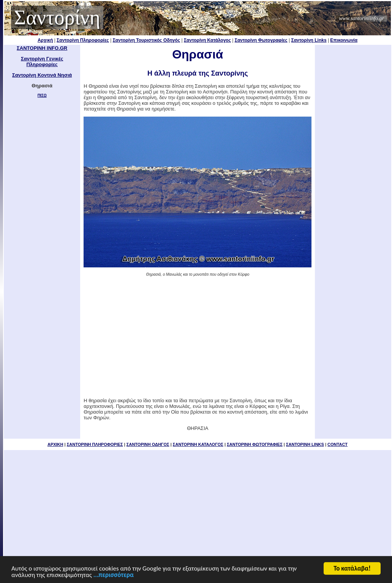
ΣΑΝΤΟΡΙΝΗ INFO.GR (42, 48)
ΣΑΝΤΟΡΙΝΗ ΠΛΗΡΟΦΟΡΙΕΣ (95, 444)
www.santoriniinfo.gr (361, 18)
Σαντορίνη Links (309, 40)
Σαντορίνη (57, 17)
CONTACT (337, 444)
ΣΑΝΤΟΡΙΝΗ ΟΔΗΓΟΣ (148, 444)
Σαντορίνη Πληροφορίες (83, 40)
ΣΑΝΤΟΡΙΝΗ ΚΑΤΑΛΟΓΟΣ (198, 444)
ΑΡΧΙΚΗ (55, 444)
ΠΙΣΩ (42, 96)
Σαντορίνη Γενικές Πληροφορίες (42, 62)
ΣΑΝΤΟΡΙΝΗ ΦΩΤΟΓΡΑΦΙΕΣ (255, 444)
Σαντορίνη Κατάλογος (207, 40)
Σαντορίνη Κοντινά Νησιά (42, 75)
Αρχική (45, 40)
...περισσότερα (114, 578)
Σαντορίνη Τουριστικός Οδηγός (147, 40)
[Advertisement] (198, 337)
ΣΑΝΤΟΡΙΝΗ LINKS (305, 444)
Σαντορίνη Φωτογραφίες (261, 40)
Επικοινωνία (344, 40)
